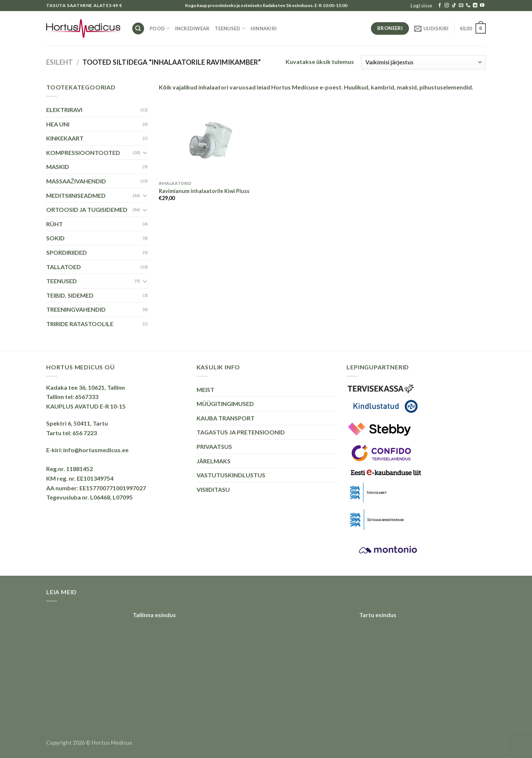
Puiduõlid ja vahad (425, 746)
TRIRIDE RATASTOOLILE (80, 324)
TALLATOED (64, 267)
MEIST (205, 390)
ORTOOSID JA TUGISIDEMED (87, 209)
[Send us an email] (461, 6)
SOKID (55, 238)
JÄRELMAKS (214, 461)
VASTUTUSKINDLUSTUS (231, 475)
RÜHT (54, 224)
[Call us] (468, 6)
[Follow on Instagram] (447, 6)
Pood (160, 28)
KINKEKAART (65, 138)
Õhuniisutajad (467, 746)
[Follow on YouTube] (482, 6)
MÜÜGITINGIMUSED (225, 404)
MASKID (58, 167)
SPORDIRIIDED (66, 252)
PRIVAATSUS (214, 446)
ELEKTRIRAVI (64, 110)
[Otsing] (138, 29)
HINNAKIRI (264, 28)
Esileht (59, 62)
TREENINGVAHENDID (76, 309)
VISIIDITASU (213, 489)
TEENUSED (230, 28)
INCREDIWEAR (192, 28)
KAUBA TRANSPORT (226, 418)
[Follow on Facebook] (440, 6)
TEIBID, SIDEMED (70, 295)
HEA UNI (58, 124)
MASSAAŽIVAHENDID (76, 181)
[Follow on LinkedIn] (475, 6)
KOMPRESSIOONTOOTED (83, 153)
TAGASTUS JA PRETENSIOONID (241, 432)
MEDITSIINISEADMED (76, 195)
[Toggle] (145, 152)
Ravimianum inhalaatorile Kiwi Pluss (204, 191)
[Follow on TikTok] (454, 6)
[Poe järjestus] (423, 62)
